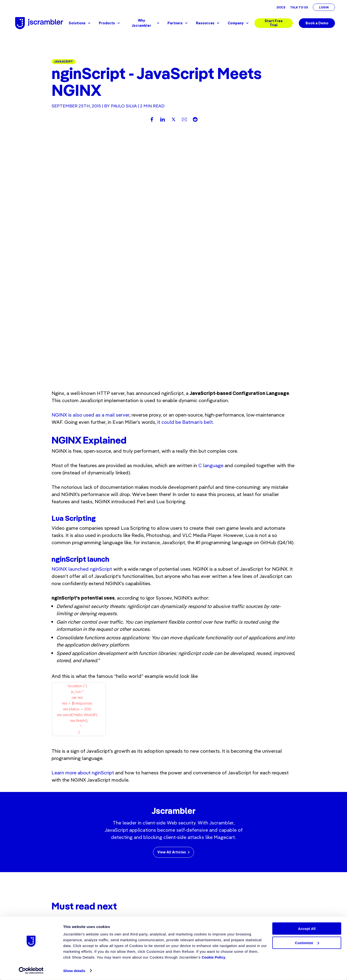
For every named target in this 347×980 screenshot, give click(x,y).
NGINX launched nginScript (82, 328)
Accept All (307, 929)
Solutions (80, 23)
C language (211, 224)
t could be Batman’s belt (186, 181)
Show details (74, 971)
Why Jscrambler (146, 23)
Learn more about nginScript (83, 532)
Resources (208, 23)
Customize (307, 943)
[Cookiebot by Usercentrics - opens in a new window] (31, 971)
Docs (281, 7)
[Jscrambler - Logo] (39, 23)
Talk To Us (299, 7)
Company (239, 23)
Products (110, 23)
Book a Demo (317, 23)
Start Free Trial (274, 23)
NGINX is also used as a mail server (90, 174)
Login (324, 7)
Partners (178, 23)
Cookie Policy (214, 957)
